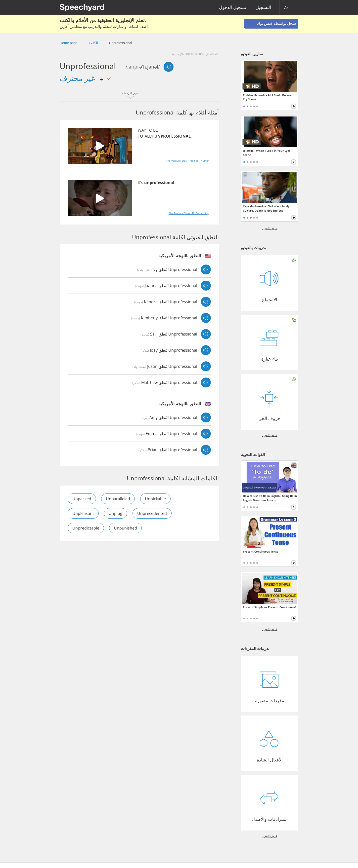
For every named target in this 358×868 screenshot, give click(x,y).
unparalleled (118, 499)
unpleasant (83, 513)
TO (150, 130)
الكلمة (93, 43)
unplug (116, 513)
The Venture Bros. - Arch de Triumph (188, 161)
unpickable (156, 499)
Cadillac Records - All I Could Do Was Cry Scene (268, 97)
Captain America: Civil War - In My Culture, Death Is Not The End (266, 208)
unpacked (82, 499)
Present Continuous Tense (261, 551)
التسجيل (263, 8)
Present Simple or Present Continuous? (269, 607)
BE (156, 130)
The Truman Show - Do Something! (189, 213)
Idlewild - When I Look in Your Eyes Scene (267, 153)
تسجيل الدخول (233, 8)
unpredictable (86, 528)
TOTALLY (146, 136)
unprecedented (152, 513)
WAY (142, 130)
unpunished (126, 528)
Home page (69, 43)
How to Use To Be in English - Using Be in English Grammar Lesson (270, 498)
